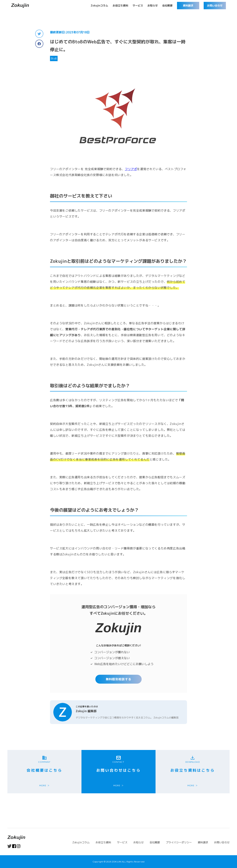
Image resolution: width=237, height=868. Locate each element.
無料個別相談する (118, 679)
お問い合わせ (215, 5)
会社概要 (167, 5)
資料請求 (188, 5)
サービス (138, 5)
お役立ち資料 (120, 5)
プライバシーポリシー (179, 842)
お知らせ (153, 5)
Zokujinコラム (99, 5)
